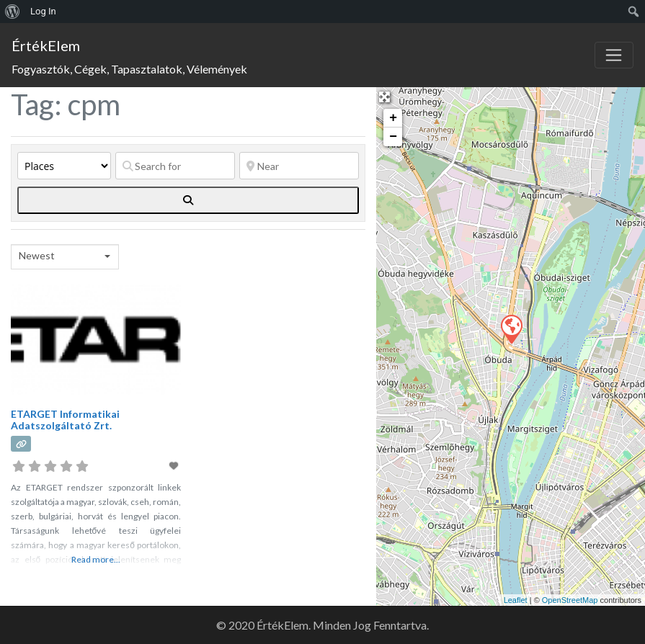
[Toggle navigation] (614, 55)
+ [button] (393, 118)
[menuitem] (13, 12)
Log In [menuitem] (43, 11)
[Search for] (175, 166)
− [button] (393, 137)
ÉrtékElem (46, 45)
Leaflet (516, 600)
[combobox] (65, 257)
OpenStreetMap (570, 600)
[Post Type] (64, 166)
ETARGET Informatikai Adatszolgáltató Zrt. (65, 420)
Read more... (96, 559)
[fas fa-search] (188, 200)
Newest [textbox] (37, 255)
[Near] (299, 166)
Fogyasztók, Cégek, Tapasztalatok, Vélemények (129, 69)
